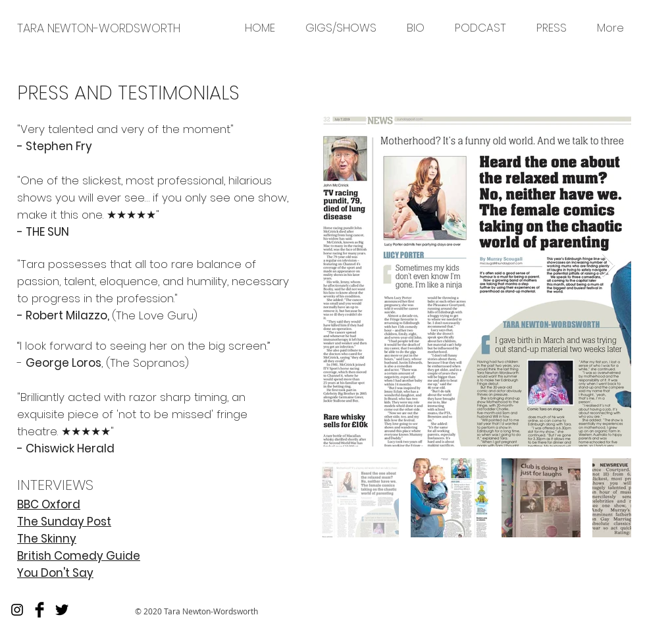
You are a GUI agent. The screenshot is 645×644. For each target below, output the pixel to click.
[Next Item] (608, 266)
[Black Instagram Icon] (17, 610)
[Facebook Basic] (39, 610)
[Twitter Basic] (62, 610)
